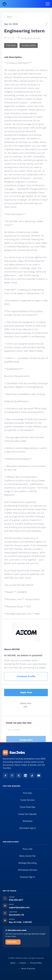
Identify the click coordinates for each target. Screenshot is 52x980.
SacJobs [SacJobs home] (14, 753)
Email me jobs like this (19, 723)
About (13, 963)
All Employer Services (28, 870)
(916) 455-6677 (16, 900)
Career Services (27, 800)
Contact (23, 963)
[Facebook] (5, 775)
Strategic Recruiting (28, 863)
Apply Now (26, 692)
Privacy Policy (36, 963)
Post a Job (28, 849)
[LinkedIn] (25, 775)
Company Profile (26, 676)
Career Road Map (27, 807)
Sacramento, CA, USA (31, 38)
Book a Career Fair (28, 856)
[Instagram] (12, 775)
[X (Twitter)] (19, 775)
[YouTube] (39, 775)
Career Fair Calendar (28, 814)
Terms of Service (28, 969)
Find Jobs (27, 793)
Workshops (28, 821)
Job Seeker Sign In (28, 828)
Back (9, 17)
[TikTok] (32, 775)
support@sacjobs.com (19, 908)
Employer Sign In (28, 877)
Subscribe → (13, 942)
